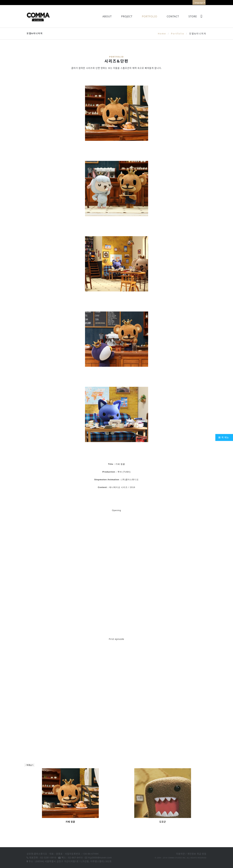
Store (193, 16)
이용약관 (180, 854)
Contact (173, 16)
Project (127, 16)
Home (162, 34)
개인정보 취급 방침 (197, 854)
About (107, 16)
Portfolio (150, 16)
